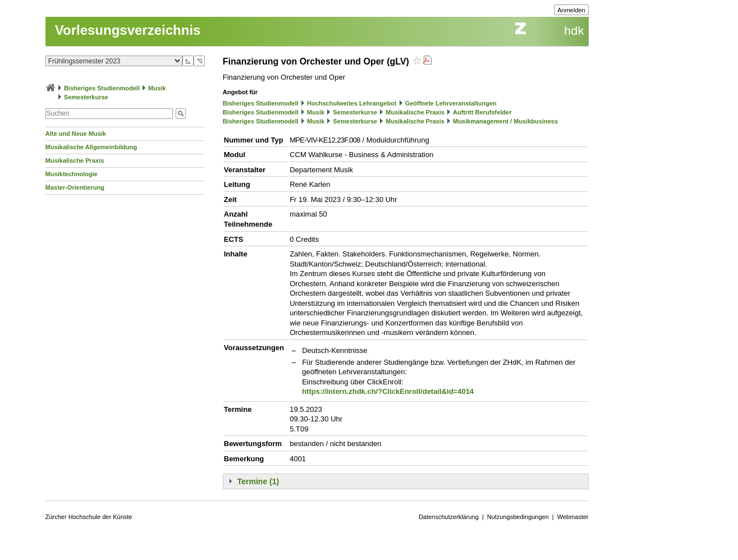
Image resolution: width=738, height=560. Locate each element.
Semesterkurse (86, 97)
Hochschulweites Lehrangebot (352, 103)
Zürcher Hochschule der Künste (89, 517)
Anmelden (571, 10)
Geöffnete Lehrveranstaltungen (451, 103)
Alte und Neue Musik (76, 134)
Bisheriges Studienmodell (102, 88)
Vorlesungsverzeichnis (128, 30)
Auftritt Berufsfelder (482, 112)
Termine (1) (258, 481)
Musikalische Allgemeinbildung (91, 147)
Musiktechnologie (72, 174)
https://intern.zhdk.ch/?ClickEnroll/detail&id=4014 (388, 391)
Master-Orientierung (75, 187)
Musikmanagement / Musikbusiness (505, 121)
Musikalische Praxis (75, 160)
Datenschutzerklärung (449, 517)
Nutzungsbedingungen (518, 517)
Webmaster (573, 517)
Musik (157, 88)
